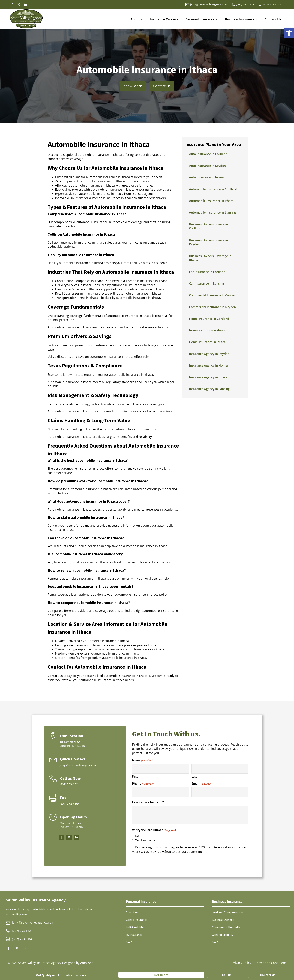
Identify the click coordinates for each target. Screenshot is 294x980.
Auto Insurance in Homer (207, 177)
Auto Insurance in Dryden (207, 166)
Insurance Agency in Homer (209, 365)
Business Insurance (240, 19)
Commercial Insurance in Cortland (213, 295)
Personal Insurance (200, 19)
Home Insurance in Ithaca (207, 342)
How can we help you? (148, 802)
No (137, 836)
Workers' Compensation (227, 912)
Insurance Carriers (164, 19)
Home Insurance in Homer (208, 330)
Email (201, 784)
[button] (289, 33)
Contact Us (273, 19)
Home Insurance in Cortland (209, 319)
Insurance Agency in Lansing (209, 389)
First (135, 776)
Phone (143, 784)
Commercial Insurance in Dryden (212, 307)
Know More (133, 86)
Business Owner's (223, 920)
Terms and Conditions (271, 963)
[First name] (161, 769)
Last (194, 776)
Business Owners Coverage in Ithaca (210, 258)
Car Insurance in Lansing (207, 283)
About (135, 19)
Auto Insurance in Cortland (208, 154)
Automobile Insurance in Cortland (213, 189)
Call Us (227, 975)
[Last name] (220, 769)
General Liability (222, 935)
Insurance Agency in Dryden (209, 354)
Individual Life (135, 927)
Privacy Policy (241, 963)
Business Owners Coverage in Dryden (210, 242)
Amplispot (87, 963)
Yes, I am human (146, 840)
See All (130, 942)
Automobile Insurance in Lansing (212, 212)
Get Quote (161, 975)
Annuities (132, 912)
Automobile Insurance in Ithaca (211, 201)
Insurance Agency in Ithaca (208, 377)
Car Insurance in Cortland (207, 272)
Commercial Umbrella (226, 927)
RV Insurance (134, 935)
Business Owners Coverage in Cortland (210, 226)
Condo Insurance (136, 920)
